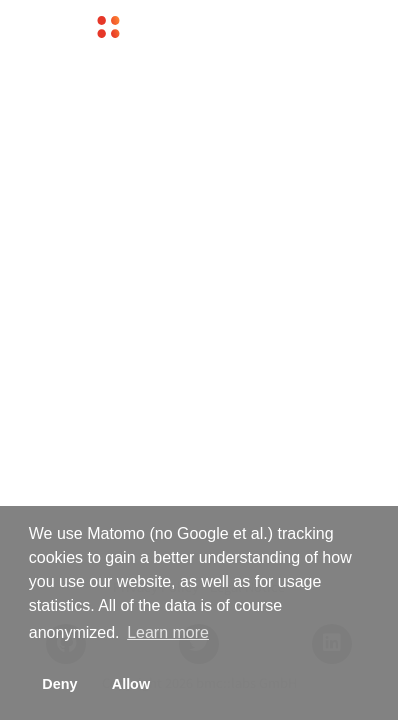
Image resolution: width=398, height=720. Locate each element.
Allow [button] (131, 684)
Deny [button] (59, 684)
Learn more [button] (168, 632)
